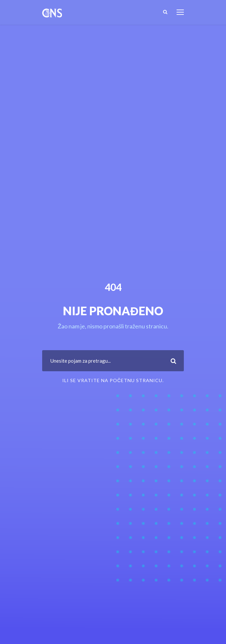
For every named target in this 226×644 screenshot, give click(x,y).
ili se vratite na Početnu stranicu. (113, 380)
